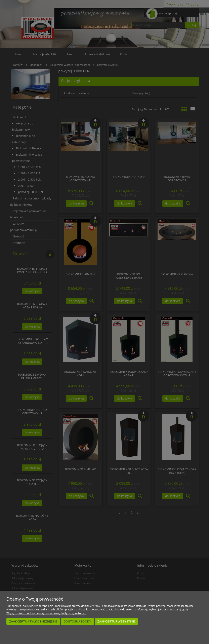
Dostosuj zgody (77, 621)
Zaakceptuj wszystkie (116, 621)
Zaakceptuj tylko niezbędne (33, 621)
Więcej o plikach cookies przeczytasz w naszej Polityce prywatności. (46, 613)
